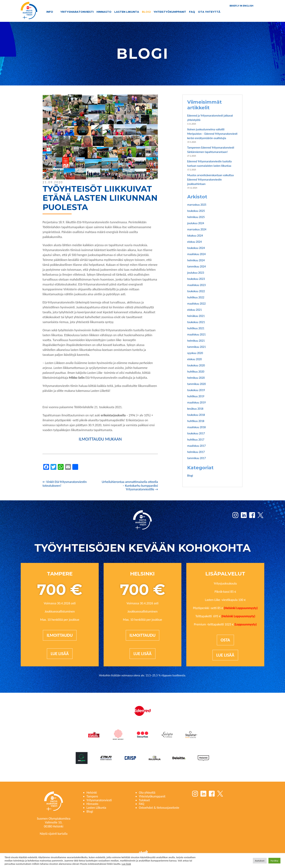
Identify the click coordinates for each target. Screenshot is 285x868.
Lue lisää (60, 654)
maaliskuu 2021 (196, 334)
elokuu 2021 (194, 310)
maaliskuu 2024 (196, 254)
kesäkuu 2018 (195, 409)
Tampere (92, 796)
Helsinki (92, 793)
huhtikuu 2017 (196, 440)
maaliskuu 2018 (196, 427)
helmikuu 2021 (196, 341)
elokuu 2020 (194, 359)
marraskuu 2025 (197, 205)
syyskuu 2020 (195, 353)
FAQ (192, 12)
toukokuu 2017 (196, 433)
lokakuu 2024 (195, 236)
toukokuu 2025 (196, 211)
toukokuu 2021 (196, 322)
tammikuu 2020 (196, 384)
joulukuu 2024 (196, 223)
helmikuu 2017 (196, 452)
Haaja (143, 853)
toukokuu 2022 (196, 291)
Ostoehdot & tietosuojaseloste (159, 808)
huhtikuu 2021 (196, 328)
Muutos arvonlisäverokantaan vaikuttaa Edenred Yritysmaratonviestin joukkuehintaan (210, 180)
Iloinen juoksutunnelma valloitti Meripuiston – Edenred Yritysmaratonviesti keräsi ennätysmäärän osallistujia (212, 134)
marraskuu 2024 (197, 229)
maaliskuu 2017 (196, 446)
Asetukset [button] (260, 861)
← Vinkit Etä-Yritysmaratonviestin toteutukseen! (65, 484)
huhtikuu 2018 (196, 421)
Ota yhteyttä (209, 12)
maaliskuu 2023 (196, 285)
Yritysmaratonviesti (77, 12)
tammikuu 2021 (196, 347)
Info (50, 12)
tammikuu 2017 (196, 458)
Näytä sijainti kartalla (54, 834)
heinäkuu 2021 (196, 316)
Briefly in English (241, 6)
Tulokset (144, 800)
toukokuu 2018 (196, 415)
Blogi (146, 12)
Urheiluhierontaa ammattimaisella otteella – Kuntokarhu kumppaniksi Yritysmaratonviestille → (130, 486)
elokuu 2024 (194, 242)
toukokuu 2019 (196, 390)
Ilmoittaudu (60, 635)
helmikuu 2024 (196, 260)
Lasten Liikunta (127, 12)
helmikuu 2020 (196, 378)
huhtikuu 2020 (196, 372)
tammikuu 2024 (196, 266)
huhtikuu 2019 (196, 396)
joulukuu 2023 (196, 273)
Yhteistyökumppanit (170, 12)
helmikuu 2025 (196, 217)
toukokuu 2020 (196, 365)
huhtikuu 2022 (196, 297)
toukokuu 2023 (196, 279)
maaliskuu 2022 (196, 304)
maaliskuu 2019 (196, 402)
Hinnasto (104, 12)
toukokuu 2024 (196, 248)
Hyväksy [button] (275, 861)
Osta (225, 640)
